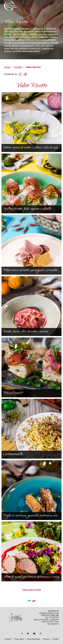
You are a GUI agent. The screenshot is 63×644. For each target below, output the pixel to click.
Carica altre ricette (32, 590)
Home (7, 67)
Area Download (33, 639)
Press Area (19, 639)
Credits (56, 639)
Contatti (8, 639)
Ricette (18, 67)
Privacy (46, 639)
